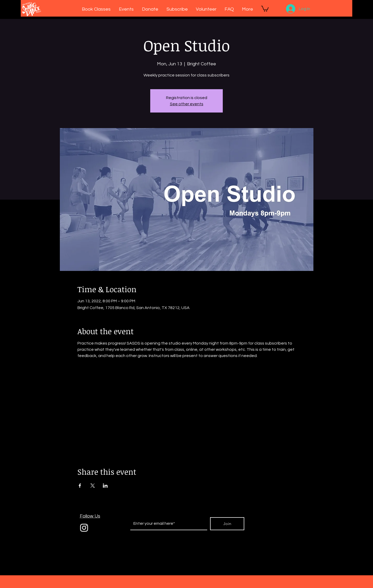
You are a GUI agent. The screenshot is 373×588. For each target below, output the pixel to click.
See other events (187, 104)
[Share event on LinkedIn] (105, 486)
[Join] (227, 524)
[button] (265, 8)
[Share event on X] (93, 486)
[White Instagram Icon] (84, 528)
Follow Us (90, 516)
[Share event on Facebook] (80, 486)
